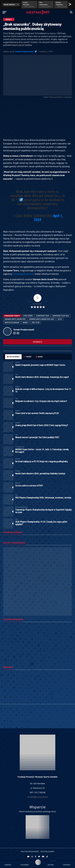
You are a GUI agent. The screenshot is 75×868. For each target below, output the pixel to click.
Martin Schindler (12, 323)
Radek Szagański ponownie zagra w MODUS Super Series (40, 365)
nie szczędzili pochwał (24, 274)
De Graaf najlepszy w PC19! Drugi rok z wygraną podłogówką (41, 461)
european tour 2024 (61, 316)
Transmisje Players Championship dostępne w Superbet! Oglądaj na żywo (43, 511)
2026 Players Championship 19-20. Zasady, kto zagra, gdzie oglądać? (41, 523)
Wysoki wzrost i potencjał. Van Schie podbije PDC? (37, 437)
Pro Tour (36, 323)
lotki (60, 319)
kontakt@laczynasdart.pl (37, 797)
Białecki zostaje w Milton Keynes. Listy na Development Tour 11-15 (44, 390)
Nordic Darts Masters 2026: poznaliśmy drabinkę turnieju (40, 473)
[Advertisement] (38, 119)
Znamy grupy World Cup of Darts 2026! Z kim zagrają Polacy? (42, 425)
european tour (43, 316)
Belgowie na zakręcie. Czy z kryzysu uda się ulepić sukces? (41, 401)
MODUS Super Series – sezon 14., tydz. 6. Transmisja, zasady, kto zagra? (42, 451)
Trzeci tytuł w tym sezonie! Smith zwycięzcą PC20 (37, 413)
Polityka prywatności (30, 852)
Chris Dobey (28, 316)
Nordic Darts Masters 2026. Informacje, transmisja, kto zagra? (42, 377)
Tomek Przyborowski (24, 51)
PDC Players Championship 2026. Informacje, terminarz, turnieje (43, 498)
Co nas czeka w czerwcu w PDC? (29, 486)
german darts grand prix (15, 319)
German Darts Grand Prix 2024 (42, 319)
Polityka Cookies (47, 852)
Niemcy (25, 323)
